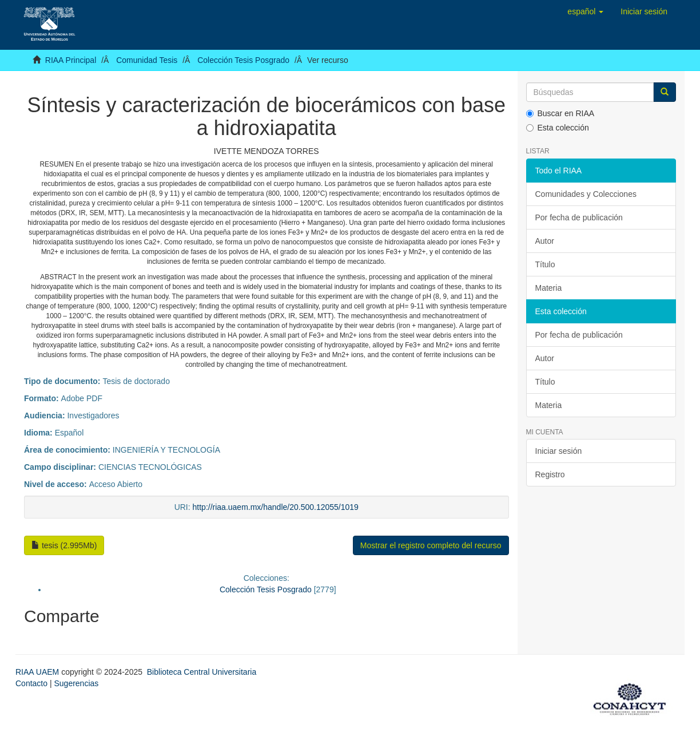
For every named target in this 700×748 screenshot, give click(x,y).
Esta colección (558, 128)
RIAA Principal (71, 60)
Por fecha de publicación (579, 217)
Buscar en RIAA (560, 113)
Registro (550, 474)
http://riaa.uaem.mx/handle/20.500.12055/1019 (276, 507)
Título (545, 264)
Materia (549, 288)
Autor (545, 241)
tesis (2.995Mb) (64, 545)
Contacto (31, 683)
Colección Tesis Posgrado (243, 60)
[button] (585, 11)
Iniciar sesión (559, 451)
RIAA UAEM (38, 672)
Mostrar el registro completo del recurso (431, 545)
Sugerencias (76, 683)
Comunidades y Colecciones (586, 194)
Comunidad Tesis (147, 60)
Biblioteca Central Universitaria (202, 672)
